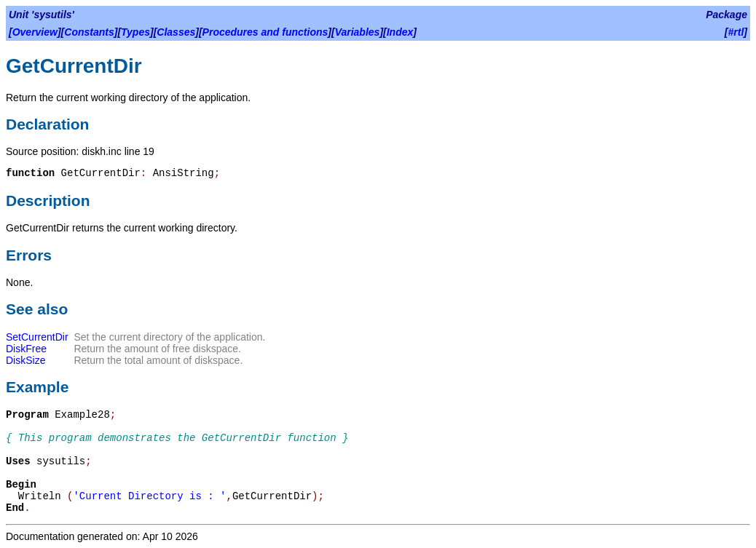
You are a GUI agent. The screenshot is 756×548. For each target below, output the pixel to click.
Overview (35, 32)
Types (135, 32)
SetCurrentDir (37, 337)
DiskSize (25, 360)
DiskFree (26, 349)
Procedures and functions (265, 32)
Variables (358, 32)
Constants (89, 32)
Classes (176, 32)
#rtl (736, 32)
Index (400, 32)
